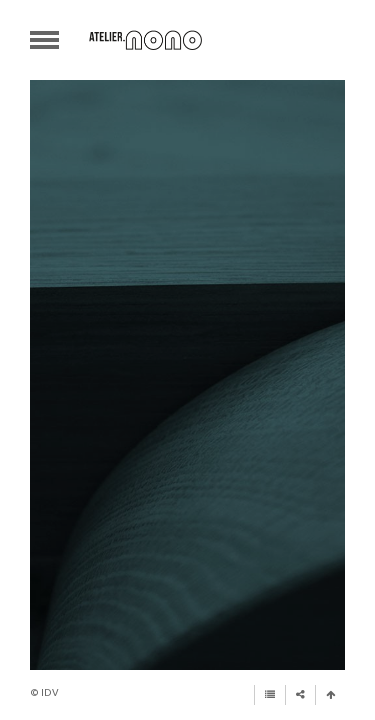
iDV (50, 692)
